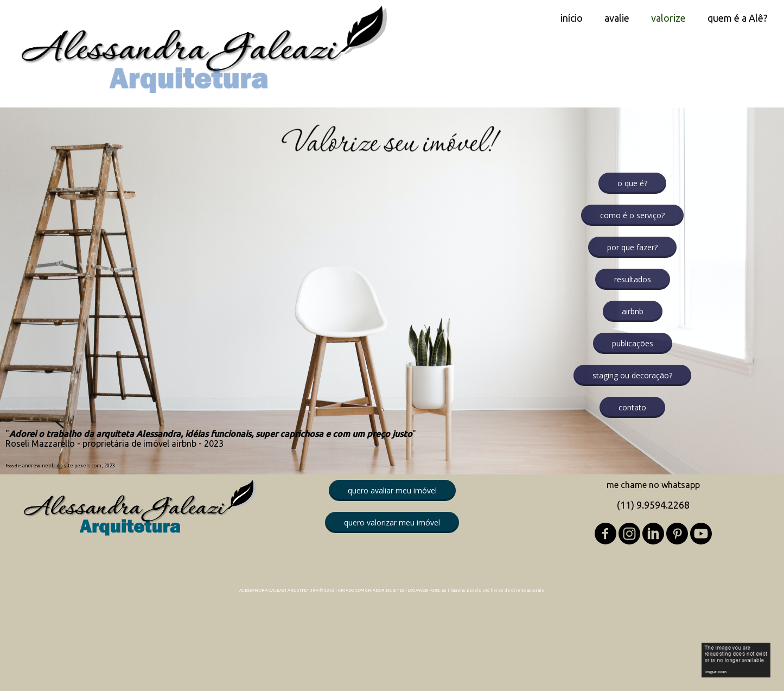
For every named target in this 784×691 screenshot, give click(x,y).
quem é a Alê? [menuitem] (738, 18)
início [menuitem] (572, 18)
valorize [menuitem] (668, 18)
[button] (632, 183)
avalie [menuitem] (617, 18)
